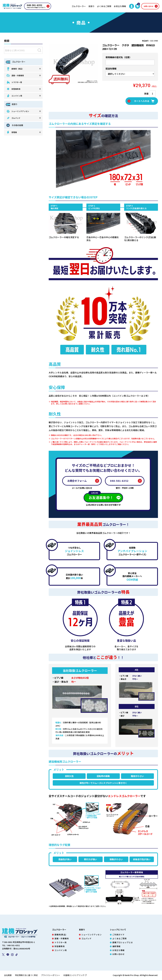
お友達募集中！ (101, 497)
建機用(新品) (60, 935)
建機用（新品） (15, 69)
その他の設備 (14, 125)
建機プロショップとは (123, 943)
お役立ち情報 (120, 6)
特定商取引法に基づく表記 (26, 975)
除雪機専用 (13, 89)
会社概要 (8, 975)
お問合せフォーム (77, 481)
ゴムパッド (13, 118)
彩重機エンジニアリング (75, 975)
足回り (91, 6)
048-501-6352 (119, 481)
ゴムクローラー (79, 6)
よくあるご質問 (104, 6)
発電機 (11, 132)
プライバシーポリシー (51, 975)
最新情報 (116, 947)
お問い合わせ (149, 6)
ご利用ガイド (118, 935)
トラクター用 (14, 82)
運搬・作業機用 (15, 76)
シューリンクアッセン (18, 111)
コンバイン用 (14, 96)
